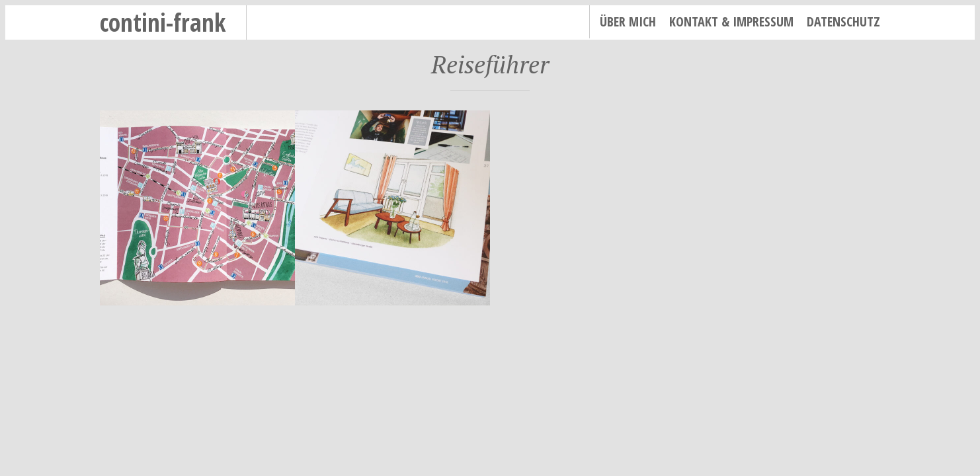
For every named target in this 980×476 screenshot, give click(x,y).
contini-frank (163, 22)
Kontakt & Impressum (731, 21)
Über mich (628, 21)
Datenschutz (843, 21)
